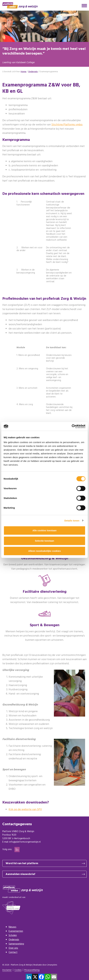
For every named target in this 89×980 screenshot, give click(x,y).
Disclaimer (7, 970)
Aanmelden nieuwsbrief (20, 874)
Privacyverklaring (32, 970)
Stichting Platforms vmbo (67, 125)
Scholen (13, 935)
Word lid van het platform (22, 863)
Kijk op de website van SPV (25, 810)
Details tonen (72, 521)
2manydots (52, 965)
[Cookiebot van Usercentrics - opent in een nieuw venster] (72, 426)
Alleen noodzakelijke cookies (45, 551)
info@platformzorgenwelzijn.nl (25, 842)
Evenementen (16, 931)
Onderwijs (14, 940)
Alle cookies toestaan (44, 530)
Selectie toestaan (45, 541)
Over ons (13, 948)
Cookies (18, 970)
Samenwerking (16, 944)
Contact (13, 952)
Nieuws (12, 927)
